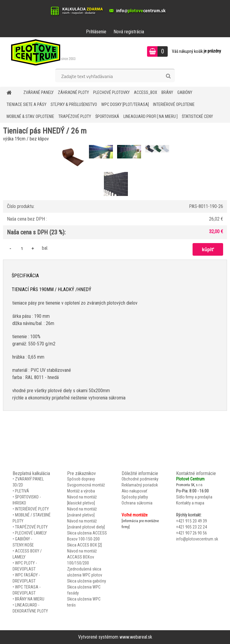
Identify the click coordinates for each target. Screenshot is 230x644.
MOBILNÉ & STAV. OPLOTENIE (30, 116)
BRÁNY (167, 92)
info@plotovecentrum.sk (197, 539)
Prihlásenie (96, 32)
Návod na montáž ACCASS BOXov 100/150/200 (82, 557)
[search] (168, 76)
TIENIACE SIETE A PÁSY (27, 104)
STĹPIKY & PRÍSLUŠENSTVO (74, 104)
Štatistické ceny (197, 116)
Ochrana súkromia (137, 503)
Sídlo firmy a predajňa (194, 497)
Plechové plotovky (111, 92)
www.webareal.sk (136, 637)
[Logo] (41, 52)
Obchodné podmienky (140, 479)
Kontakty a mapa (190, 503)
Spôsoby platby (135, 497)
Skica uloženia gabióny (87, 581)
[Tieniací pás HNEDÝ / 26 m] (73, 146)
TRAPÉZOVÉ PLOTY (75, 116)
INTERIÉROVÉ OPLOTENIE (174, 104)
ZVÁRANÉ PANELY (38, 92)
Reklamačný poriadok (140, 485)
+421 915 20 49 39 (192, 521)
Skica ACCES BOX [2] (84, 545)
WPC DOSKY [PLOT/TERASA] (125, 104)
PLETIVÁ (22, 491)
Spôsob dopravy (81, 479)
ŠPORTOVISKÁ (107, 116)
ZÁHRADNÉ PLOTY (73, 92)
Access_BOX (146, 92)
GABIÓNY (185, 92)
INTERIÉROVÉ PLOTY (32, 509)
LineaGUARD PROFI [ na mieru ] (150, 116)
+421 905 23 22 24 (192, 527)
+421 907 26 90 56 (192, 533)
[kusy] (22, 248)
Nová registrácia (129, 32)
